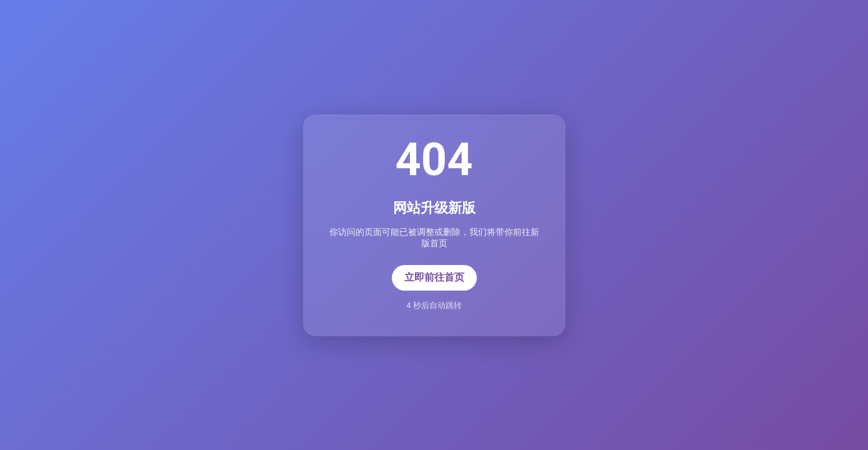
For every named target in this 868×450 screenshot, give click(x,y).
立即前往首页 (434, 277)
